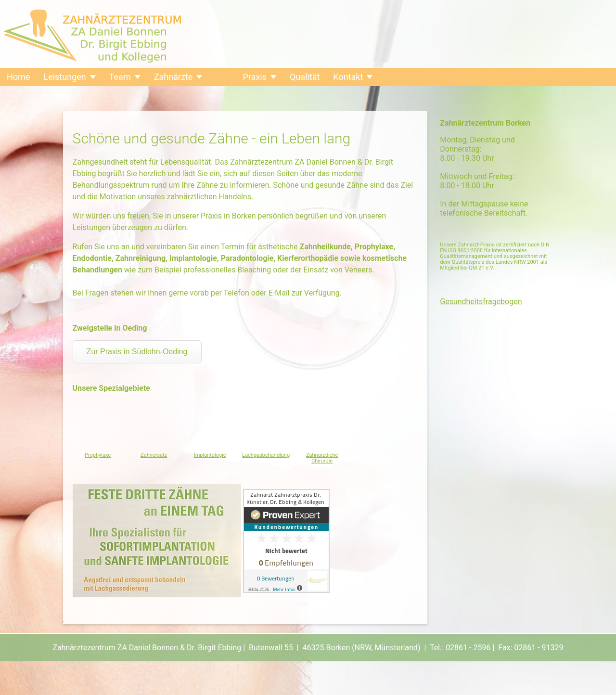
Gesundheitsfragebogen (481, 302)
